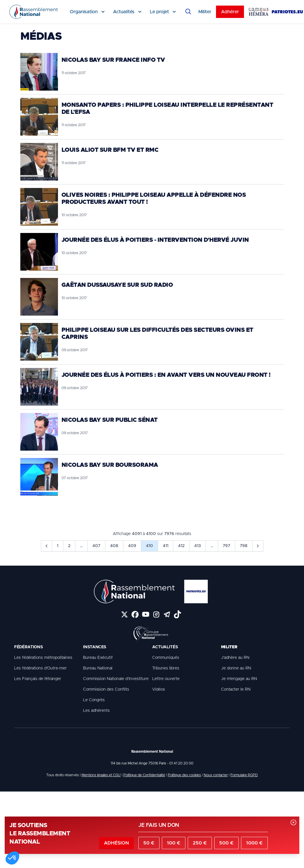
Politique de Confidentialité (144, 775)
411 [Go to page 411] (166, 546)
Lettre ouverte (166, 679)
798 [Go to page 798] (244, 546)
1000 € (254, 843)
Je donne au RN (236, 668)
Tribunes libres (166, 668)
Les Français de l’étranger (38, 679)
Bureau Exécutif (98, 658)
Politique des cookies (184, 775)
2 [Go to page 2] (69, 546)
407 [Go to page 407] (96, 546)
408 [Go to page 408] (114, 546)
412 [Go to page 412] (181, 546)
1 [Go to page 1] (58, 546)
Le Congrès (94, 700)
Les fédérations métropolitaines (43, 658)
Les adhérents (96, 711)
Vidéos (159, 689)
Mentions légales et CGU (101, 775)
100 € (174, 843)
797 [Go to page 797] (226, 546)
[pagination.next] (258, 546)
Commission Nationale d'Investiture (116, 679)
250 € (200, 843)
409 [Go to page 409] (132, 546)
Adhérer (230, 12)
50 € (149, 843)
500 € (226, 843)
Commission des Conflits (106, 689)
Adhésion (116, 843)
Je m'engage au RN (239, 679)
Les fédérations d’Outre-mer (40, 668)
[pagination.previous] (46, 546)
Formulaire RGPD (244, 775)
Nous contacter (216, 775)
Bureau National (98, 668)
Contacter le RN (236, 689)
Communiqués (166, 658)
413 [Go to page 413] (197, 546)
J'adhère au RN (235, 658)
